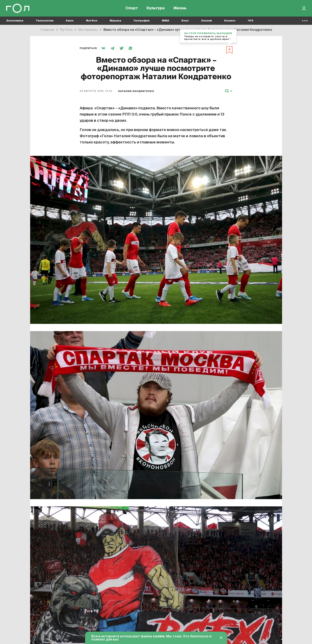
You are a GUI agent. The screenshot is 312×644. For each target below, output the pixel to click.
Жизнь (180, 8)
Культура (156, 8)
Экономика (15, 21)
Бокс (185, 21)
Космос (230, 21)
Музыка (115, 21)
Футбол (92, 21)
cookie (159, 637)
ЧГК (251, 21)
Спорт (132, 8)
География (142, 21)
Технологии (45, 21)
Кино (70, 21)
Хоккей (206, 21)
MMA (165, 21)
